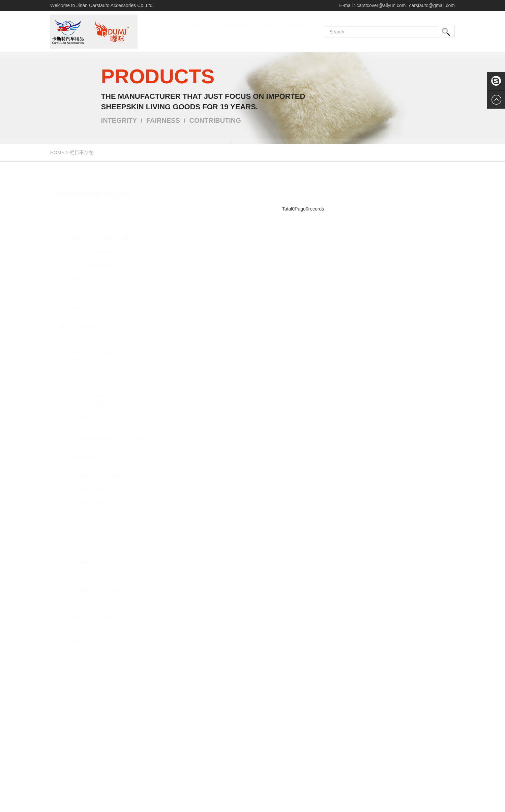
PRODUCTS (236, 32)
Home (57, 152)
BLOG (268, 32)
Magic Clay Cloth (88, 569)
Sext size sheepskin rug (98, 245)
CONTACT (300, 32)
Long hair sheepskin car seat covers (104, 349)
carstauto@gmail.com (432, 5)
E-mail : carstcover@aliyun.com (372, 5)
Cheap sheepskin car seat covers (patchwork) (100, 392)
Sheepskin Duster (89, 556)
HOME (167, 32)
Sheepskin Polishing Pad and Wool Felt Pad (103, 587)
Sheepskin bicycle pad (95, 469)
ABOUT (198, 32)
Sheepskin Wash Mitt (93, 542)
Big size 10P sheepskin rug (102, 286)
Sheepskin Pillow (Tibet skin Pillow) (101, 500)
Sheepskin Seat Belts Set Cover (106, 431)
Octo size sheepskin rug (98, 259)
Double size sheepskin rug (101, 231)
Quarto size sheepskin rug (101, 272)
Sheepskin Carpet (89, 300)
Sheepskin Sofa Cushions (98, 483)
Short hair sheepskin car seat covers (104, 371)
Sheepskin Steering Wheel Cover (99, 414)
